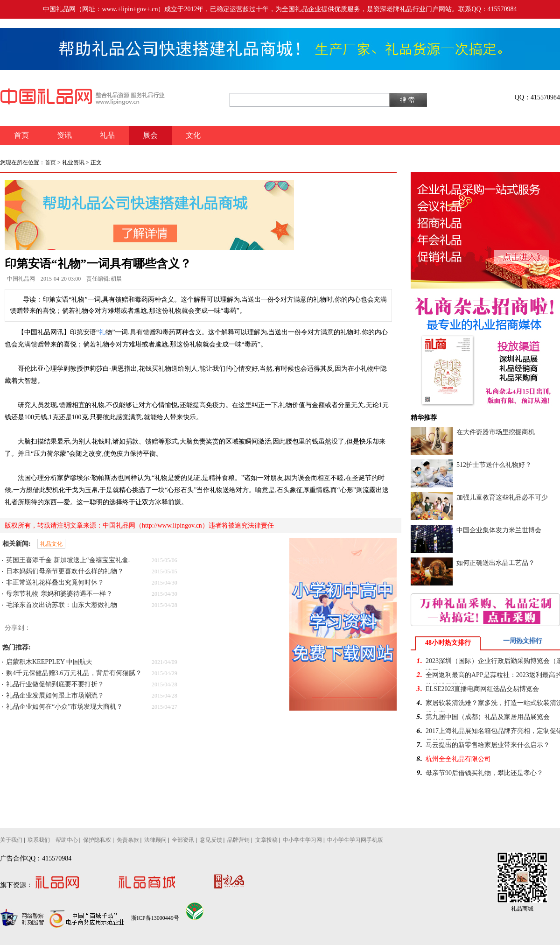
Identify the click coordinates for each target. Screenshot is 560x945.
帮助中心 (67, 840)
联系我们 (39, 840)
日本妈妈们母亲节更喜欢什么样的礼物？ (65, 571)
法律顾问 (155, 840)
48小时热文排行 (448, 643)
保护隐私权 (97, 840)
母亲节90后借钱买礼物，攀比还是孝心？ (484, 773)
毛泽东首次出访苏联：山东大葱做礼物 (62, 605)
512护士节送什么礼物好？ (494, 465)
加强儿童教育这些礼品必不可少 (502, 497)
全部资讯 (183, 840)
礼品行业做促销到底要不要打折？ (55, 684)
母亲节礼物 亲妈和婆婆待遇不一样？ (59, 594)
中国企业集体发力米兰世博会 (499, 530)
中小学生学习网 (302, 840)
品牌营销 (238, 840)
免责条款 (128, 840)
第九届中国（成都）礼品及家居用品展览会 (488, 717)
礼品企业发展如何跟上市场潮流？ (55, 695)
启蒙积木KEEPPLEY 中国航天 (49, 662)
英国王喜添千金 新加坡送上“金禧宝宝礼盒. (68, 560)
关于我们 (11, 840)
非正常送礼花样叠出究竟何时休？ (55, 582)
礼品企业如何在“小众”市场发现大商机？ (64, 707)
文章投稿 (266, 840)
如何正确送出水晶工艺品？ (496, 563)
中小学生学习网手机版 (355, 840)
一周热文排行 (523, 641)
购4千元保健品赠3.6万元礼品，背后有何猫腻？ (74, 673)
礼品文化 (51, 544)
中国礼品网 (21, 279)
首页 (50, 162)
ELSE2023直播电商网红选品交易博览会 (482, 689)
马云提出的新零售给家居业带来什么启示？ (488, 745)
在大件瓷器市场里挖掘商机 (496, 432)
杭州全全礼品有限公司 (458, 759)
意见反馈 (211, 840)
